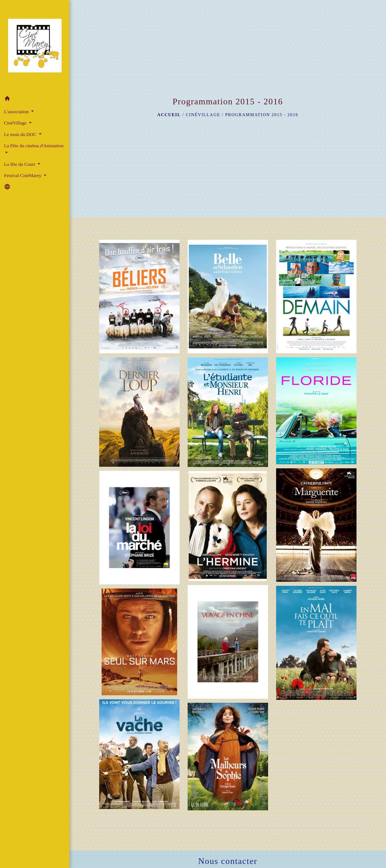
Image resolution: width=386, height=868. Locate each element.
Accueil (169, 115)
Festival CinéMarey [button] (23, 175)
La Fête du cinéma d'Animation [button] (34, 146)
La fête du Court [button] (20, 164)
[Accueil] (35, 47)
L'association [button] (17, 112)
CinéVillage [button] (16, 123)
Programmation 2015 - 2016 (262, 115)
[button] (35, 99)
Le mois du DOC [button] (21, 134)
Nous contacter (228, 861)
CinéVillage (203, 115)
